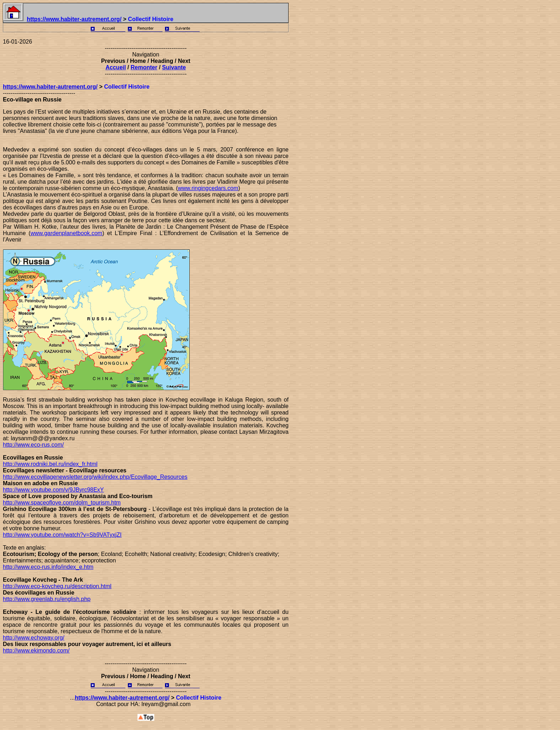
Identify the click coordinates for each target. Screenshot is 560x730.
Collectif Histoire (151, 19)
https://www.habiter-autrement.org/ (74, 19)
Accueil (116, 67)
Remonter (144, 67)
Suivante (174, 67)
